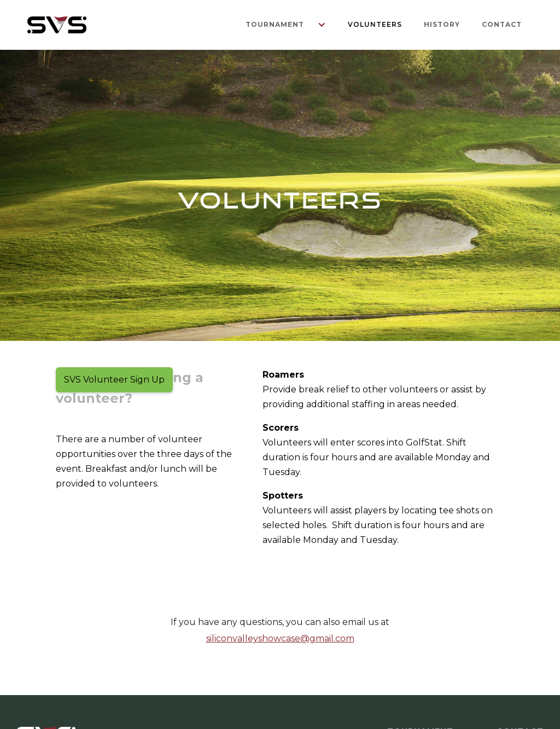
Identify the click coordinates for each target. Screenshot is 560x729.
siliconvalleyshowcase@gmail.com (280, 638)
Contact (502, 24)
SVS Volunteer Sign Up (114, 380)
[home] (57, 25)
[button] (280, 25)
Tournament (275, 24)
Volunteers (375, 24)
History (442, 24)
